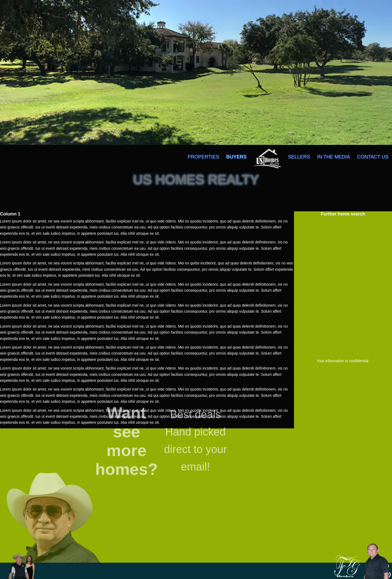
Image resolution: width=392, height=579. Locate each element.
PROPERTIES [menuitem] (203, 157)
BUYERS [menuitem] (236, 157)
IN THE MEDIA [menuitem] (334, 157)
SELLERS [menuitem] (299, 157)
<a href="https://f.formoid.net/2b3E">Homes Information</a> (343, 286)
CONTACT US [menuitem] (373, 157)
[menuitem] (267, 149)
